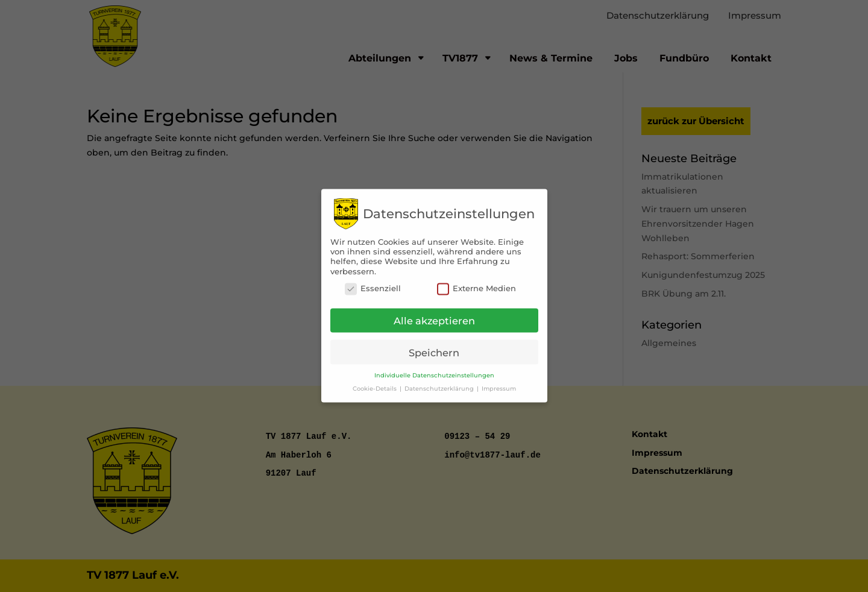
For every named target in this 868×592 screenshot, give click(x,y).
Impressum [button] (499, 382)
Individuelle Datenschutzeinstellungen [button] (434, 369)
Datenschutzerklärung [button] (440, 382)
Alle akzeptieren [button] (434, 315)
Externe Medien (476, 283)
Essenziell (373, 283)
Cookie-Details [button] (376, 382)
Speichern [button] (434, 346)
